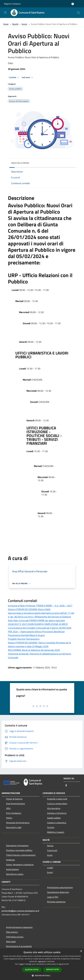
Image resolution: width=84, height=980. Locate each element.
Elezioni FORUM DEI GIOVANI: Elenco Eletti (29, 609)
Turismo (51, 827)
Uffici (8, 808)
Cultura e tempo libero (57, 804)
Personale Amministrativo (18, 823)
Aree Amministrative (15, 804)
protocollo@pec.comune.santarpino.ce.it (20, 911)
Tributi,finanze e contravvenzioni (21, 855)
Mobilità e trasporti (56, 832)
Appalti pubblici (54, 818)
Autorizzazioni (13, 869)
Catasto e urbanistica (57, 823)
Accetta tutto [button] (32, 970)
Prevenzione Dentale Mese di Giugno (26, 635)
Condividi (14, 78)
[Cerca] (78, 13)
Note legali (11, 942)
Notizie (50, 846)
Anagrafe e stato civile (57, 799)
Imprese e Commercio (57, 813)
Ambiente (10, 860)
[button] (42, 976)
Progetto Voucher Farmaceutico (24, 639)
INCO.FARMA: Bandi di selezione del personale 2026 (34, 650)
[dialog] (42, 964)
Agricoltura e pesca (15, 874)
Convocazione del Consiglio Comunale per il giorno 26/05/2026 (40, 628)
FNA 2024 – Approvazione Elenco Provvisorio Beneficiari (36, 632)
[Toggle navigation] (5, 12)
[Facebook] (66, 786)
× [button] (81, 951)
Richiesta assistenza (56, 902)
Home (6, 24)
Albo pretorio (12, 932)
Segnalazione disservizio (58, 892)
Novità (15, 24)
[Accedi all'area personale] (73, 4)
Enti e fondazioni (14, 813)
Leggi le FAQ (53, 897)
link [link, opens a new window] (67, 964)
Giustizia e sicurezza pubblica (19, 850)
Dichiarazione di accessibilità (19, 946)
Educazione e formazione (17, 845)
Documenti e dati (14, 827)
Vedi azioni (28, 78)
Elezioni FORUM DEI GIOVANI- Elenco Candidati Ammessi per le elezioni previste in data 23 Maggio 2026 (39, 644)
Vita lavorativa (54, 808)
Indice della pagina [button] (20, 163)
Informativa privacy (15, 937)
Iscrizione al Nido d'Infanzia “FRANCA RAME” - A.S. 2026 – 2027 (40, 606)
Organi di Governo (14, 799)
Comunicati (52, 850)
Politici (9, 818)
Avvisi (24, 24)
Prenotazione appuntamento (60, 887)
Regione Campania (12, 4)
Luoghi (50, 868)
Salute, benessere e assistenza (20, 865)
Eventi (50, 872)
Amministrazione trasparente (19, 927)
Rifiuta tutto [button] (53, 969)
